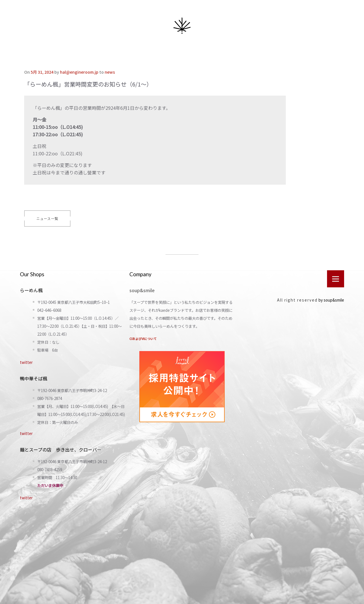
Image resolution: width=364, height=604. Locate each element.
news (110, 72)
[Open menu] (336, 279)
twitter (26, 362)
